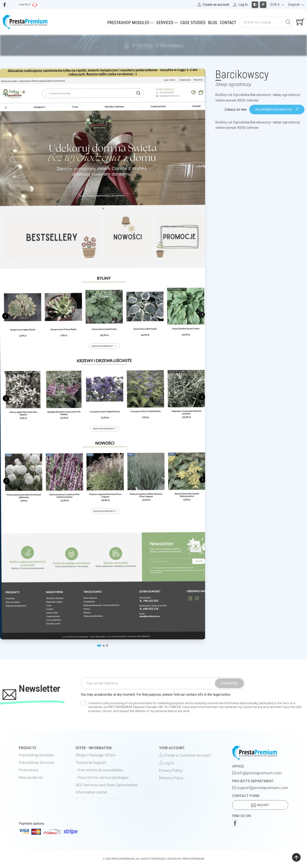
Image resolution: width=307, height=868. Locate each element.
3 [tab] (108, 646)
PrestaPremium (123, 859)
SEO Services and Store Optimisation (109, 788)
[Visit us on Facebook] (5, 5)
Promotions (32, 774)
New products (34, 781)
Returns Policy (174, 781)
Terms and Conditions (180, 788)
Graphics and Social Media (101, 802)
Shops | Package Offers (100, 760)
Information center (95, 795)
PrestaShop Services (40, 767)
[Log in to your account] (240, 5)
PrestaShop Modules (40, 760)
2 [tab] (104, 646)
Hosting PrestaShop (97, 809)
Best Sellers (33, 788)
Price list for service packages (107, 781)
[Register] (213, 5)
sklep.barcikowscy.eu (277, 110)
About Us (88, 815)
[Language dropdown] (296, 5)
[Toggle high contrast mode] (255, 5)
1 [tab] (99, 646)
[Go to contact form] (28, 5)
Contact (228, 23)
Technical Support (95, 767)
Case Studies (193, 23)
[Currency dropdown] (277, 5)
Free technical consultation (104, 774)
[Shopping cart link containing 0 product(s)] (300, 22)
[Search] (262, 22)
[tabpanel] (103, 354)
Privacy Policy (174, 774)
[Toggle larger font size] (263, 5)
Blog (213, 23)
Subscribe (230, 684)
